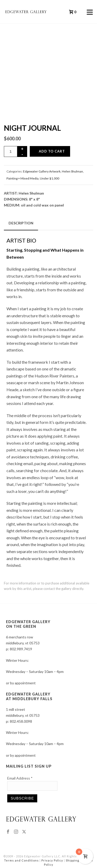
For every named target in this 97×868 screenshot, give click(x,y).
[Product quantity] (11, 151)
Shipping (72, 860)
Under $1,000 (50, 178)
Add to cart (52, 151)
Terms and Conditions (21, 860)
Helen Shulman (72, 171)
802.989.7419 (21, 649)
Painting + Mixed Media (23, 178)
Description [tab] (21, 223)
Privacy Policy (52, 860)
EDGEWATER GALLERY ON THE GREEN (28, 624)
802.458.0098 (21, 721)
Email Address (20, 778)
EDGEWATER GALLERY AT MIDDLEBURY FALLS (29, 696)
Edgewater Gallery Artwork (42, 171)
